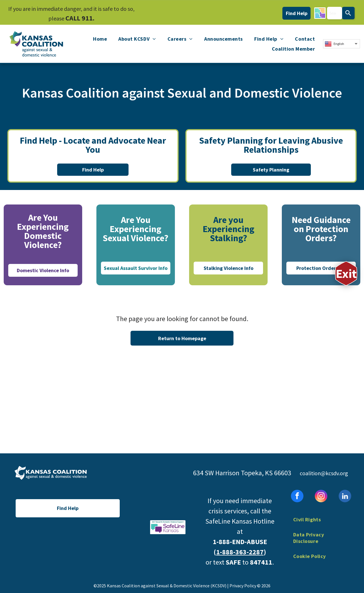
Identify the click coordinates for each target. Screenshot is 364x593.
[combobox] (335, 13)
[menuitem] (100, 39)
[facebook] (297, 497)
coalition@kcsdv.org (324, 473)
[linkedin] (345, 497)
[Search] (348, 13)
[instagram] (321, 497)
